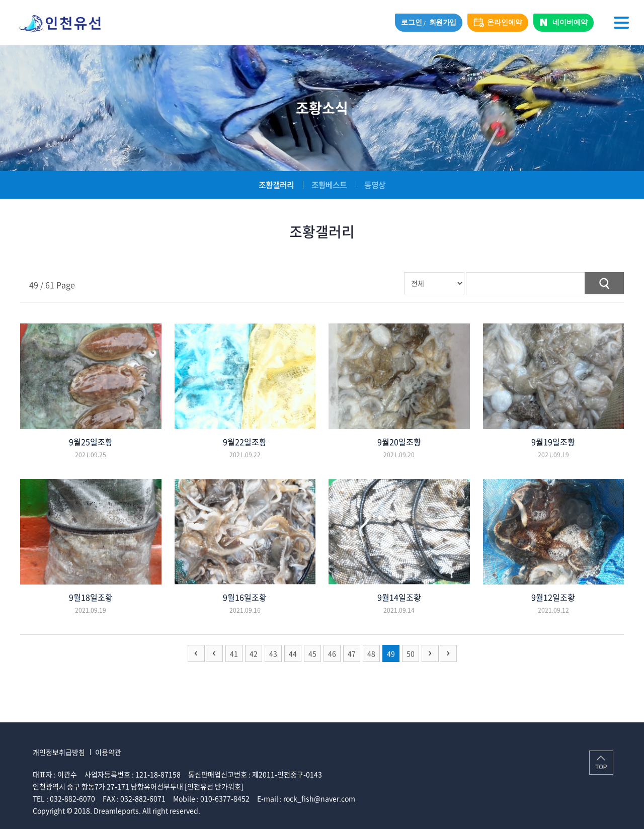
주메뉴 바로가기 (0, 0)
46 (332, 653)
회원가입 (443, 22)
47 (352, 653)
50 (411, 653)
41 (234, 653)
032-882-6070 (72, 798)
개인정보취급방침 (59, 752)
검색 (604, 283)
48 (371, 653)
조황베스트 (329, 185)
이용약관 (108, 752)
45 (312, 653)
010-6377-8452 (225, 798)
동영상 (375, 185)
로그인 (411, 22)
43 (273, 653)
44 (293, 653)
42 (254, 653)
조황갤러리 (276, 185)
